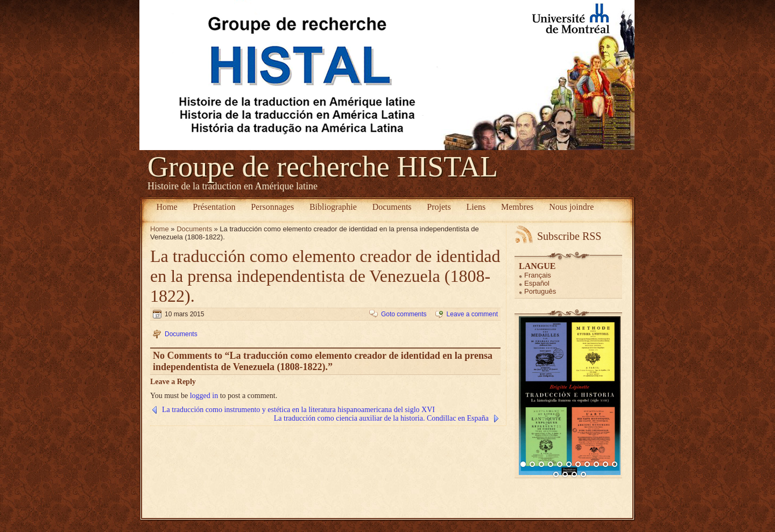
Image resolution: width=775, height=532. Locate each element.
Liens (476, 207)
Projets (439, 207)
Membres (517, 207)
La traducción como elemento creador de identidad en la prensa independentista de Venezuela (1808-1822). (325, 276)
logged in (204, 396)
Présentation (214, 207)
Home (167, 207)
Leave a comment (472, 314)
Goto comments (404, 314)
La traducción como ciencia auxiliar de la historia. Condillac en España (381, 418)
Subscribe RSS (569, 236)
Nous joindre (571, 207)
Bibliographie (333, 207)
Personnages (272, 207)
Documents (392, 207)
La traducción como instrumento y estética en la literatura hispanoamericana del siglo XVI (298, 410)
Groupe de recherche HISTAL (323, 167)
